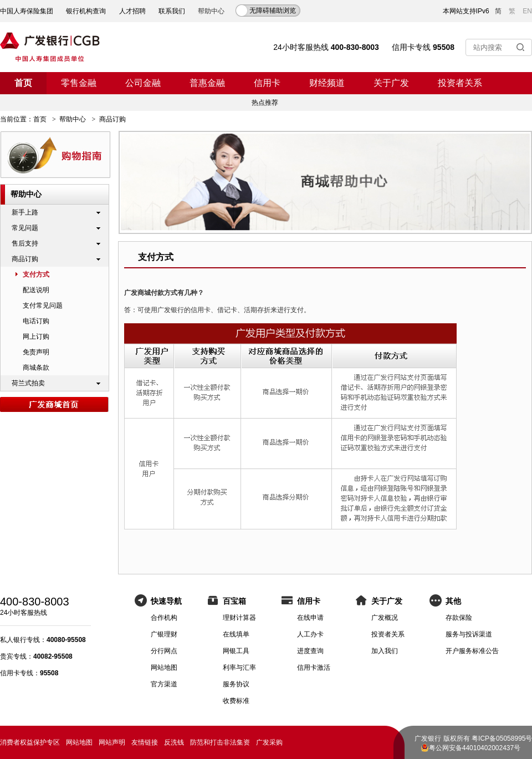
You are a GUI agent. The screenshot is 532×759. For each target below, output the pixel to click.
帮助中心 (73, 119)
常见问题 (25, 228)
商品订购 (25, 259)
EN (527, 11)
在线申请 (310, 618)
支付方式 (36, 274)
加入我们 (385, 651)
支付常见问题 (43, 305)
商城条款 (36, 368)
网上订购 (36, 337)
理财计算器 (239, 618)
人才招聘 (132, 11)
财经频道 (327, 83)
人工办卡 (310, 634)
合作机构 (164, 618)
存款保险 (459, 618)
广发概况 (385, 618)
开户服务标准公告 (472, 651)
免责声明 (36, 352)
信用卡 (267, 83)
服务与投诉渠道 (469, 634)
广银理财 (164, 634)
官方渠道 (164, 684)
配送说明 (36, 290)
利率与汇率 (239, 668)
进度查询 (310, 651)
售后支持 (25, 243)
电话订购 (36, 321)
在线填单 (236, 634)
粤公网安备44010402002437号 (475, 748)
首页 (23, 83)
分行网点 (164, 651)
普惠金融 (207, 83)
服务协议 (236, 684)
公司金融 (143, 83)
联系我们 (172, 11)
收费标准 (236, 701)
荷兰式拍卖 (28, 383)
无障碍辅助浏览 (273, 11)
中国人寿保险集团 (27, 11)
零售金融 (79, 83)
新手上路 (25, 212)
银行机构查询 (86, 11)
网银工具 (236, 651)
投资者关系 (460, 83)
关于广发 (391, 83)
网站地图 (164, 668)
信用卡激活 (314, 668)
